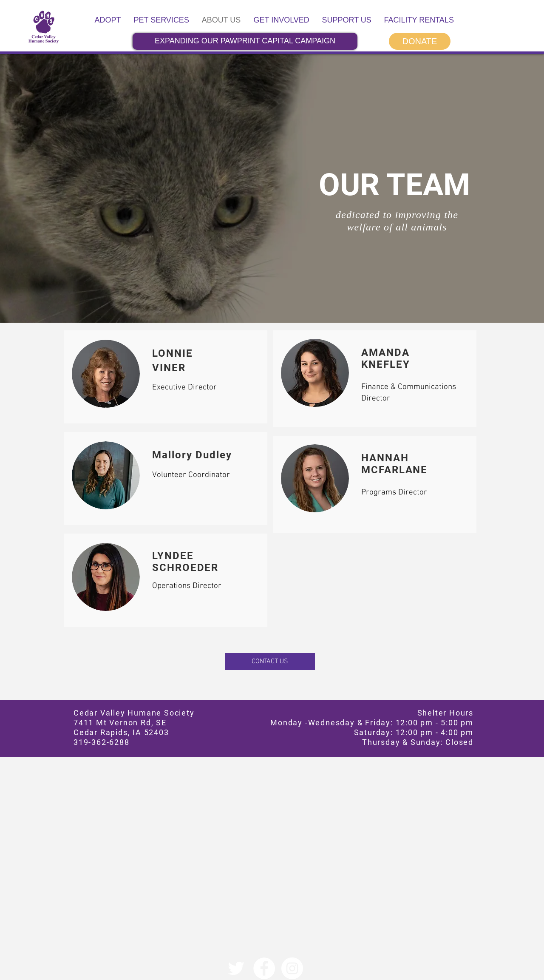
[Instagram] (292, 968)
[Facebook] (264, 968)
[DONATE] (420, 41)
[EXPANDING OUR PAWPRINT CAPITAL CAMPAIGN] (245, 41)
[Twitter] (236, 968)
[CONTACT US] (270, 662)
